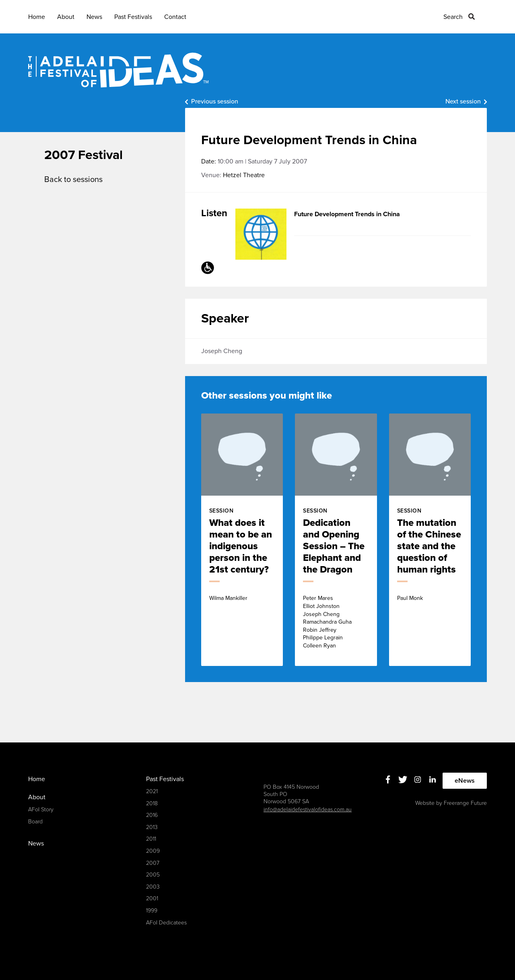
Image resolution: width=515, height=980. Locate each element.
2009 (153, 851)
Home (37, 17)
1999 (152, 911)
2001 (152, 898)
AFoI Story (41, 809)
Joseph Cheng (222, 351)
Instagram (418, 780)
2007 (153, 863)
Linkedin (433, 780)
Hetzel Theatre (244, 175)
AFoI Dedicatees (166, 923)
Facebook (388, 780)
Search (453, 17)
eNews (465, 781)
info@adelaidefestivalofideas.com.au (308, 809)
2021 (152, 791)
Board (35, 822)
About (66, 17)
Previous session (215, 101)
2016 (152, 815)
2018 (152, 803)
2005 (153, 875)
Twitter (403, 780)
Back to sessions (73, 180)
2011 (151, 839)
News (94, 17)
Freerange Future (465, 803)
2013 (152, 827)
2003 (153, 887)
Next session (463, 101)
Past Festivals (133, 17)
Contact (175, 17)
